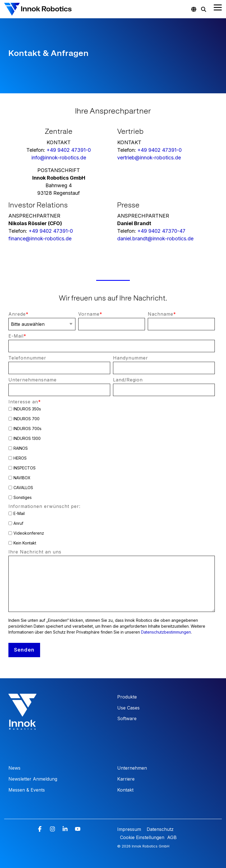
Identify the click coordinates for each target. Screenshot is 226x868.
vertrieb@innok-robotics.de (149, 158)
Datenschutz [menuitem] (159, 829)
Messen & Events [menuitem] (27, 790)
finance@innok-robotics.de (40, 239)
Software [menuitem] (127, 718)
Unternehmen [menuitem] (132, 768)
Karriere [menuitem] (126, 779)
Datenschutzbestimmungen (166, 632)
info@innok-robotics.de (59, 158)
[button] (218, 7)
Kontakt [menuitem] (125, 790)
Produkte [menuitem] (127, 697)
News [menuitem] (14, 768)
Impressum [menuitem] (130, 829)
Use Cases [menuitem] (128, 708)
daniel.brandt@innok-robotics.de (155, 239)
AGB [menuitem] (172, 837)
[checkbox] (112, 453)
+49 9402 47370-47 (161, 231)
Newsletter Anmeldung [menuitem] (33, 779)
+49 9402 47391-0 (69, 150)
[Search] (204, 9)
